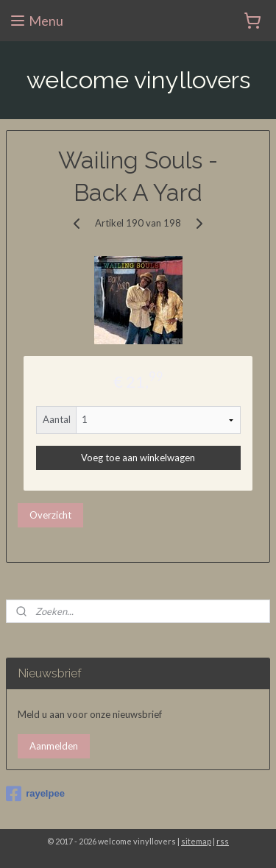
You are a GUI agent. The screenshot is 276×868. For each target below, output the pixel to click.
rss (223, 841)
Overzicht (50, 514)
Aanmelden (54, 746)
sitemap (196, 841)
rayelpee (35, 794)
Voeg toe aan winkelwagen (138, 458)
